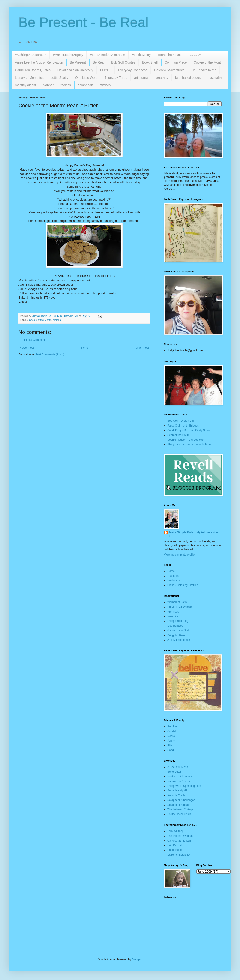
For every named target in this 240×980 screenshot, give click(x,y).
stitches (105, 85)
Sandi (171, 750)
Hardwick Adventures (169, 70)
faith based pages (188, 78)
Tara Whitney (175, 831)
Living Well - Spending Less (184, 786)
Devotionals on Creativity (75, 70)
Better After (174, 772)
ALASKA (195, 55)
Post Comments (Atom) (50, 354)
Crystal (172, 731)
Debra (171, 736)
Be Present (78, 62)
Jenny (171, 741)
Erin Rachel (174, 845)
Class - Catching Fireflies (183, 585)
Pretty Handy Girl (178, 791)
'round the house (170, 55)
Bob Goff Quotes (123, 62)
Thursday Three (116, 78)
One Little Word (86, 78)
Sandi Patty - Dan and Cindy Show (189, 430)
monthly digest (25, 85)
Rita (170, 745)
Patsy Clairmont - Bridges (183, 426)
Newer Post (27, 348)
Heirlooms (174, 580)
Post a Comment (34, 340)
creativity (162, 78)
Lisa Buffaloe (175, 626)
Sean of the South (178, 435)
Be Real (99, 62)
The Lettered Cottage (180, 809)
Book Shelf (150, 62)
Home (85, 348)
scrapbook (85, 85)
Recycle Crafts (176, 795)
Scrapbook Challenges (181, 800)
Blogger (136, 959)
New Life (173, 616)
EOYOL (106, 70)
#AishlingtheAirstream (30, 55)
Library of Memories (29, 78)
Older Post (142, 348)
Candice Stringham (179, 841)
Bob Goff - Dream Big (181, 421)
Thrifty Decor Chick (179, 814)
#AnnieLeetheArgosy (68, 55)
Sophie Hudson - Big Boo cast (186, 440)
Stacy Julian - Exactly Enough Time (189, 444)
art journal (141, 78)
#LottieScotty (141, 55)
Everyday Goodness (133, 70)
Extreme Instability (179, 855)
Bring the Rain (176, 635)
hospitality (215, 78)
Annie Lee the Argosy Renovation (39, 62)
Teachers (173, 576)
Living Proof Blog (178, 621)
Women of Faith (177, 602)
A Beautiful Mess (178, 767)
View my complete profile (179, 555)
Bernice (172, 727)
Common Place (176, 62)
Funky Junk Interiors (180, 776)
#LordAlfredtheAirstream (108, 55)
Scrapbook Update (179, 805)
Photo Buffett (175, 850)
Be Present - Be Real (84, 22)
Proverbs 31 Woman (180, 607)
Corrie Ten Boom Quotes (33, 70)
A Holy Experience (179, 640)
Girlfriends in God (178, 630)
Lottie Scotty (59, 78)
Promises (173, 612)
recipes (66, 85)
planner (48, 85)
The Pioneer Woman (180, 836)
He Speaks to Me (204, 70)
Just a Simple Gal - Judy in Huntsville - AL (194, 534)
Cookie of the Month (208, 62)
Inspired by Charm (179, 781)
